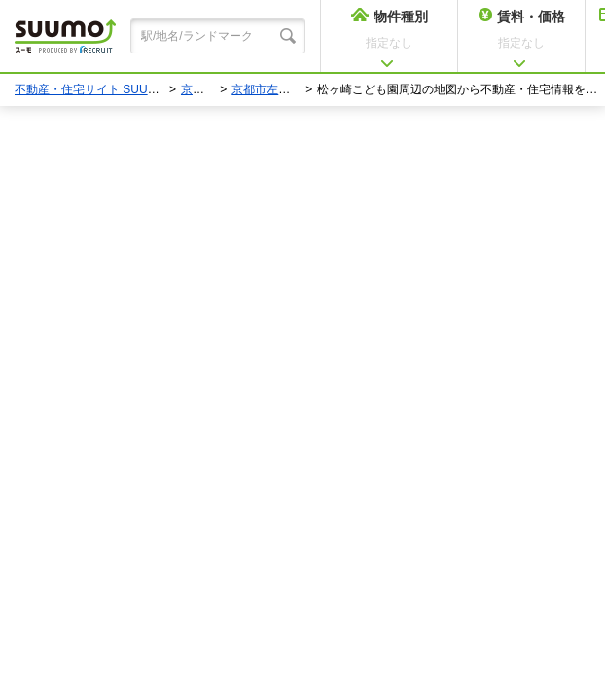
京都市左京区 (267, 89)
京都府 (198, 89)
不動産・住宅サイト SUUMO (90, 89)
